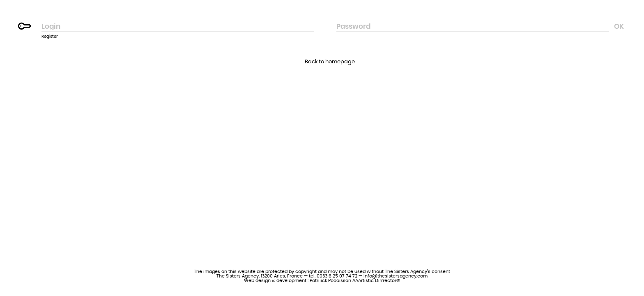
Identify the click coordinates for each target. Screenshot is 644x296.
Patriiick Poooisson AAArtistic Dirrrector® (355, 281)
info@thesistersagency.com (396, 276)
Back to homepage (330, 62)
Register (50, 37)
